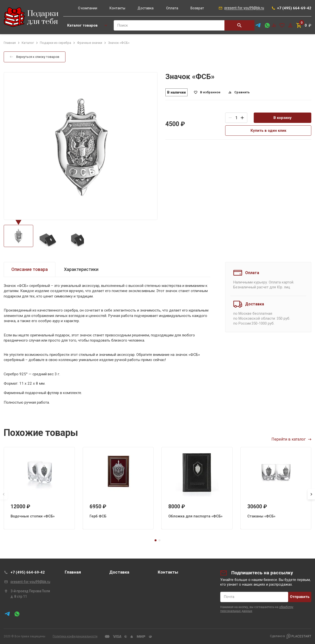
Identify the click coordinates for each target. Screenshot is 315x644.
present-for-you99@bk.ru (30, 582)
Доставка (146, 8)
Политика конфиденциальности (75, 636)
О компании (88, 8)
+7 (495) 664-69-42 (28, 572)
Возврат (197, 8)
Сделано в (291, 636)
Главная (73, 572)
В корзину (283, 118)
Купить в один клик (268, 131)
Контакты (117, 8)
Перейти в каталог (291, 439)
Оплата (172, 8)
